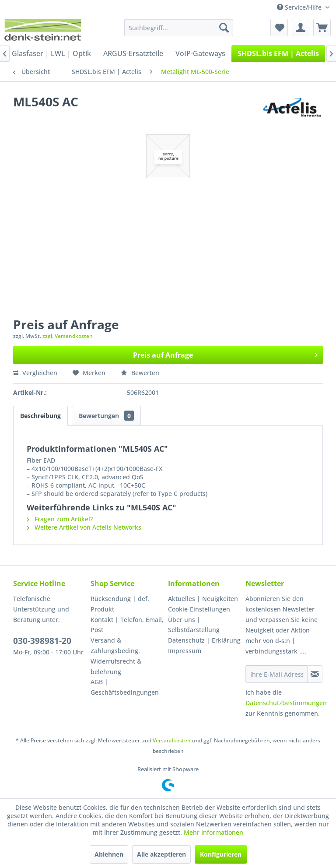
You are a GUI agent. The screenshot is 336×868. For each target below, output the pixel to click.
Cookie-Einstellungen (199, 609)
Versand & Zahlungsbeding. (115, 645)
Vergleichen (35, 373)
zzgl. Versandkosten (68, 336)
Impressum (185, 651)
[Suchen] (224, 28)
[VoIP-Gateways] (200, 53)
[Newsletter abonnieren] (315, 674)
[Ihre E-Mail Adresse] (276, 674)
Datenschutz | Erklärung (204, 640)
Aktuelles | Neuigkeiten (203, 599)
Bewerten (140, 373)
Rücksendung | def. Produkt (120, 604)
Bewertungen (106, 416)
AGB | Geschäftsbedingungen (125, 687)
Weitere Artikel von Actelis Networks (84, 527)
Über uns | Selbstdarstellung (194, 625)
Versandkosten (172, 740)
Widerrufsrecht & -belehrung (118, 666)
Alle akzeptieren (161, 854)
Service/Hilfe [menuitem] (300, 7)
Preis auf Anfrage (226, 354)
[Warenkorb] (322, 28)
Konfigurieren (221, 854)
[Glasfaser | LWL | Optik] (51, 53)
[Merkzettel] (279, 28)
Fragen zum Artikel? (60, 519)
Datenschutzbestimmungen (286, 703)
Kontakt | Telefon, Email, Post (127, 625)
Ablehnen (109, 854)
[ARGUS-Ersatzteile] (133, 53)
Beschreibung (40, 416)
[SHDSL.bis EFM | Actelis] (278, 53)
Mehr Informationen (213, 832)
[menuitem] (179, 28)
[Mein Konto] (301, 28)
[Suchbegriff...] (179, 28)
